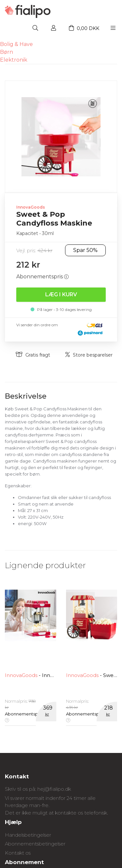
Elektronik (14, 60)
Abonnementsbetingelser (35, 844)
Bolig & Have (16, 44)
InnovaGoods (31, 207)
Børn (7, 52)
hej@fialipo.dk (54, 789)
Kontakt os (18, 853)
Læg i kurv (61, 294)
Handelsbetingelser (28, 835)
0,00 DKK (84, 28)
